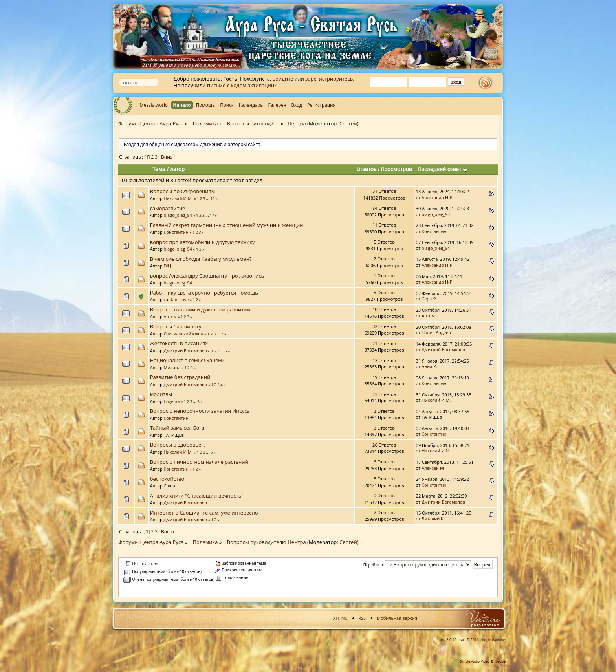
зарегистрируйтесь (329, 79)
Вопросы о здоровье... (178, 445)
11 (213, 199)
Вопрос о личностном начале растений (199, 462)
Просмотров (396, 169)
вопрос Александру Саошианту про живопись (207, 276)
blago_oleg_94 (178, 215)
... (208, 199)
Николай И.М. (178, 198)
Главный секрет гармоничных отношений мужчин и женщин (227, 225)
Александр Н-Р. (437, 197)
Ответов (367, 169)
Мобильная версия (397, 618)
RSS (362, 618)
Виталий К (432, 519)
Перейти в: (374, 565)
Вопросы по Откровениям (183, 191)
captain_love (176, 299)
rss (487, 83)
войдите (283, 79)
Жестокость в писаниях (179, 343)
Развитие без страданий (180, 377)
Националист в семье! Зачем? (187, 360)
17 (212, 215)
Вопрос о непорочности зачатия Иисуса (200, 411)
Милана (172, 367)
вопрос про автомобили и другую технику (203, 242)
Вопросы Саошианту (176, 326)
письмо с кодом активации (241, 85)
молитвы (161, 394)
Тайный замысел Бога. (178, 428)
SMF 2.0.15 (448, 640)
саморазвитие (168, 208)
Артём (170, 316)
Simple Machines (494, 640)
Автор (177, 169)
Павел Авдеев (436, 332)
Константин (176, 232)
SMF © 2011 (469, 640)
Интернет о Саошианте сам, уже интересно (204, 513)
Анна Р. (429, 366)
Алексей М (433, 468)
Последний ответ (443, 169)
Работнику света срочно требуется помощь (204, 293)
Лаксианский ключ (184, 334)
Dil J (168, 266)
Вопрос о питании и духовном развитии (200, 309)
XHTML (340, 618)
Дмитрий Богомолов (185, 351)
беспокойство (167, 479)
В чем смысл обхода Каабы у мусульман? (201, 259)
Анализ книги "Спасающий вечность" (197, 496)
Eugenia (172, 401)
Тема (159, 169)
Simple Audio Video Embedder (483, 661)
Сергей (348, 123)
